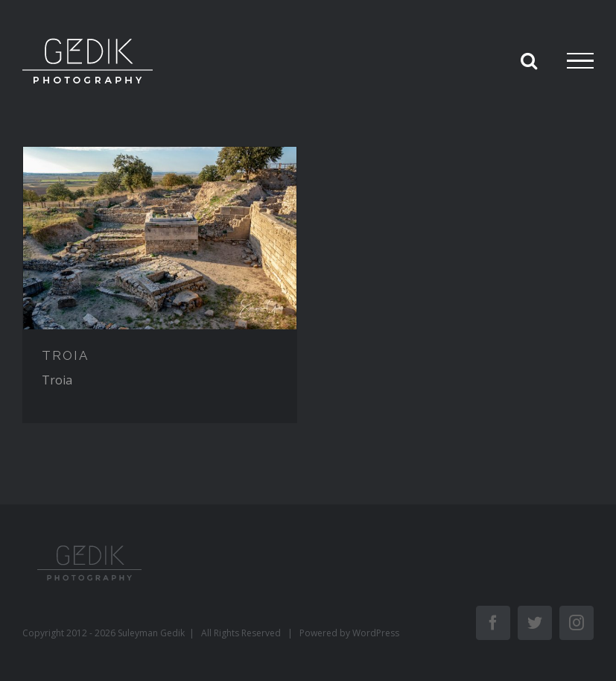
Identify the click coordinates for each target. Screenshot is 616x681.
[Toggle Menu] (580, 61)
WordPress (376, 633)
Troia (57, 380)
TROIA (65, 355)
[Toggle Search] (529, 60)
